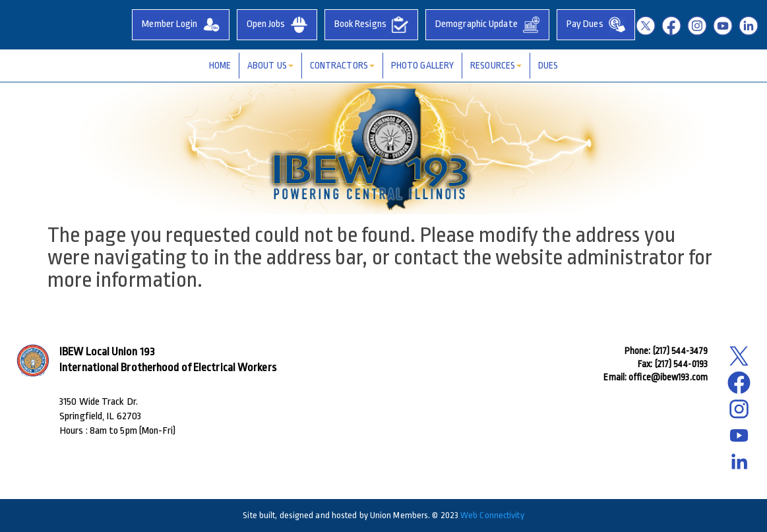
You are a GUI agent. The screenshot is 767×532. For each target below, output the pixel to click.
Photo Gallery (422, 65)
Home (220, 65)
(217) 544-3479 (680, 351)
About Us (270, 65)
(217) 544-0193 (681, 364)
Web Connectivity (492, 515)
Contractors (342, 65)
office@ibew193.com (668, 377)
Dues (548, 65)
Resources (496, 65)
